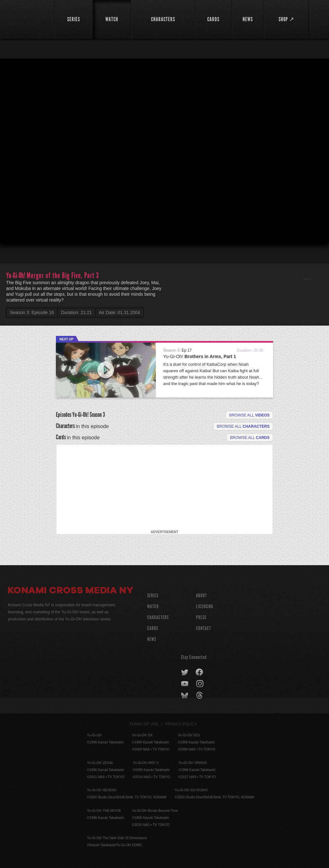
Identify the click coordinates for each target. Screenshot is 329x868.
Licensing (205, 606)
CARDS (153, 628)
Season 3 (97, 415)
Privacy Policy (181, 724)
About (201, 596)
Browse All (250, 438)
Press (201, 617)
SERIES (153, 596)
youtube (185, 684)
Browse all (249, 415)
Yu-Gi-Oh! (200, 356)
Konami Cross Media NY (71, 591)
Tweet (307, 279)
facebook (200, 672)
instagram (200, 684)
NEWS (152, 639)
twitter (185, 672)
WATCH (153, 606)
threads (200, 696)
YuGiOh (28, 19)
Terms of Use (144, 724)
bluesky (185, 696)
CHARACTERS (158, 617)
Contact (204, 628)
